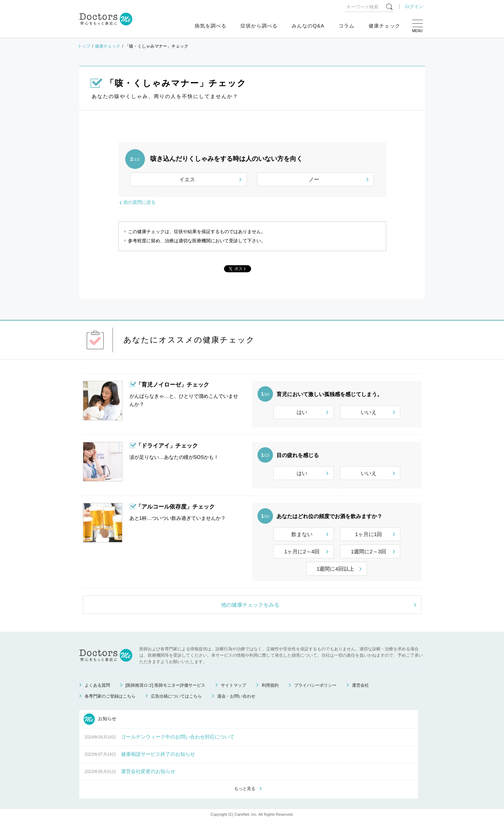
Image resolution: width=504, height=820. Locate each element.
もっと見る (245, 789)
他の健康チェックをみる (250, 605)
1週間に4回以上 (335, 569)
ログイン (414, 7)
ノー (314, 179)
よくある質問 (97, 685)
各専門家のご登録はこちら (110, 696)
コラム (347, 26)
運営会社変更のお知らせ (148, 771)
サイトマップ (233, 685)
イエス (187, 179)
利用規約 (270, 685)
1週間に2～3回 (369, 551)
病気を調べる (211, 26)
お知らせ (100, 719)
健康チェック (384, 26)
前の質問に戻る (139, 202)
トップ (84, 46)
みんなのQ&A (308, 26)
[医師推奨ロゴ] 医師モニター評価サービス (165, 685)
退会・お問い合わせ (236, 696)
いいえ (369, 412)
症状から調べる (259, 26)
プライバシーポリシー (315, 685)
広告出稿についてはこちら (176, 696)
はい (302, 412)
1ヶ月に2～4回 (302, 551)
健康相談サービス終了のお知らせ (158, 754)
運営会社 (360, 685)
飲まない (302, 534)
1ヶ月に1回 (369, 534)
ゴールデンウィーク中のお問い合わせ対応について (178, 737)
